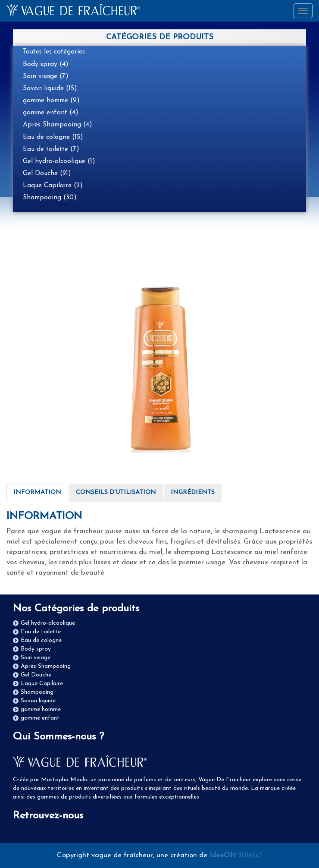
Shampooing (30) (50, 198)
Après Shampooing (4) (58, 125)
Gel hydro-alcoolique (48, 623)
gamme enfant (40, 718)
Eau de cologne (41, 640)
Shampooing (37, 692)
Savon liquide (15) (50, 88)
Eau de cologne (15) (53, 137)
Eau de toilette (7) (51, 149)
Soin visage (36, 658)
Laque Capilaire (42, 684)
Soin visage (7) (46, 76)
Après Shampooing (46, 666)
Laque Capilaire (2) (53, 186)
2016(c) (236, 855)
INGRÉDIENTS (193, 492)
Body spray (36, 649)
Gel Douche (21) (47, 173)
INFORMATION (37, 492)
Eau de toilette (41, 632)
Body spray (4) (46, 64)
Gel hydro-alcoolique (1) (59, 161)
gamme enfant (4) (51, 113)
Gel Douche (36, 675)
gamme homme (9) (51, 101)
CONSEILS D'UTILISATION (116, 492)
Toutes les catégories (54, 52)
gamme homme (41, 709)
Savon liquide (38, 701)
